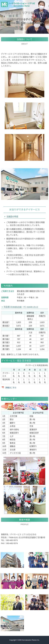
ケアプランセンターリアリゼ (12, 604)
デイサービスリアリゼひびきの (37, 604)
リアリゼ (12, 583)
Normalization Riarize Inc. (31, 640)
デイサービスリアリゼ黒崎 (37, 562)
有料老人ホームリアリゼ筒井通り (12, 562)
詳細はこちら (11, 388)
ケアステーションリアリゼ (37, 583)
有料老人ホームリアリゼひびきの (12, 625)
